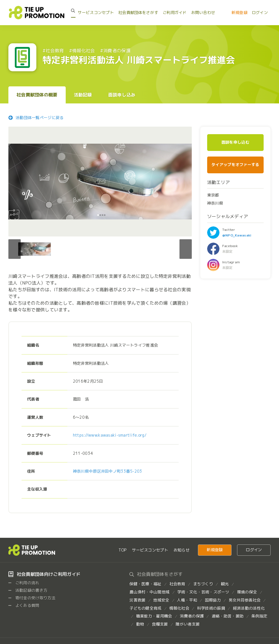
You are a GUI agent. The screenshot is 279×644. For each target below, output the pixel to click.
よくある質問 (24, 605)
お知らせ (182, 550)
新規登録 (239, 12)
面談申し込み (122, 95)
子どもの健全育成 (145, 608)
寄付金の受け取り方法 (32, 598)
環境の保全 (247, 592)
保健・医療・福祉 (145, 584)
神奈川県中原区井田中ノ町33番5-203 (108, 471)
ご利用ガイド (175, 12)
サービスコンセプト (96, 12)
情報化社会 (179, 608)
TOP (122, 550)
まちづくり (203, 584)
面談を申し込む (235, 142)
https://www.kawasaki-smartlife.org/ (110, 435)
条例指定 (259, 616)
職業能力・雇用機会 (154, 616)
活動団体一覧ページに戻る (36, 118)
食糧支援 (160, 624)
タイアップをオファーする (235, 164)
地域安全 (161, 600)
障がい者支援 (188, 624)
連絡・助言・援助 (228, 616)
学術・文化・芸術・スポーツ (203, 592)
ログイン (260, 12)
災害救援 (137, 600)
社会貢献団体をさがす (138, 12)
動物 (140, 624)
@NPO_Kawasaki (237, 235)
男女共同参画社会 (245, 600)
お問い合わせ (203, 12)
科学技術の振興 (211, 608)
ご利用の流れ (24, 583)
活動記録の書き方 (28, 590)
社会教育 (177, 584)
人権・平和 (187, 600)
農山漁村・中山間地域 (149, 592)
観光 (225, 584)
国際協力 (213, 600)
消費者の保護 (192, 616)
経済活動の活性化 (249, 608)
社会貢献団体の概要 (37, 95)
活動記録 (83, 95)
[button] (186, 249)
